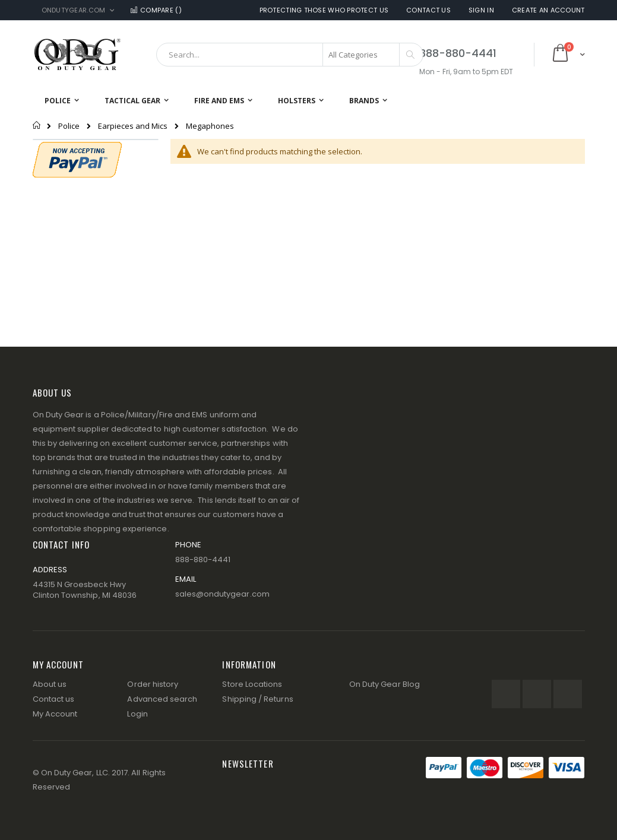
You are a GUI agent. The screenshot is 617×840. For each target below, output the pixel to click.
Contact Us (428, 10)
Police (69, 126)
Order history (153, 684)
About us (50, 684)
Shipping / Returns (257, 699)
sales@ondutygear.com (222, 594)
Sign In (481, 10)
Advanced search (162, 699)
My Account (55, 714)
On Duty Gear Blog (385, 684)
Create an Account (548, 10)
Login (137, 714)
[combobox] (290, 55)
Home (37, 125)
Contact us (54, 699)
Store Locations (252, 684)
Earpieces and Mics (133, 126)
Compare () (155, 10)
